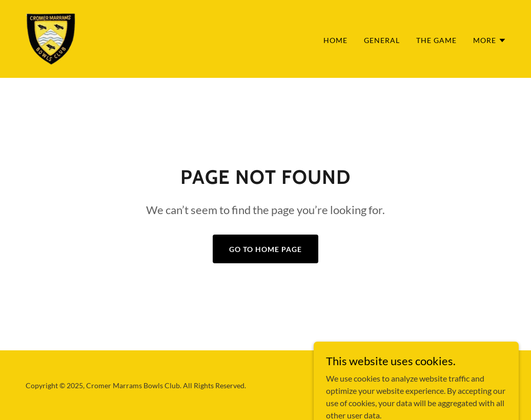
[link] (50, 38)
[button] (490, 40)
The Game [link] (436, 40)
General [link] (382, 40)
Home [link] (335, 40)
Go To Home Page (265, 249)
